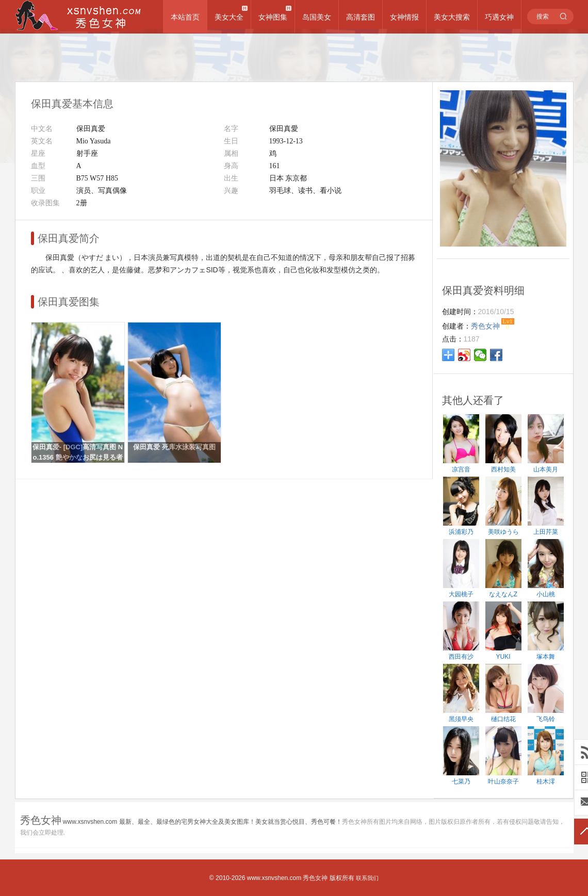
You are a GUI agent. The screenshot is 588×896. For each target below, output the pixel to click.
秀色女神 (315, 878)
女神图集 (273, 17)
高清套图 (361, 17)
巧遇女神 (499, 17)
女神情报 (404, 17)
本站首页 (185, 17)
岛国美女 (317, 17)
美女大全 (229, 17)
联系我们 (367, 878)
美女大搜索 (452, 17)
